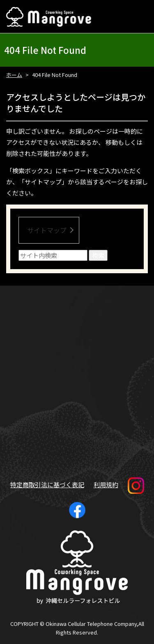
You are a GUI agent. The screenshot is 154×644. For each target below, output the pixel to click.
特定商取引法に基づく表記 (47, 485)
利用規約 (106, 485)
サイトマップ (47, 230)
